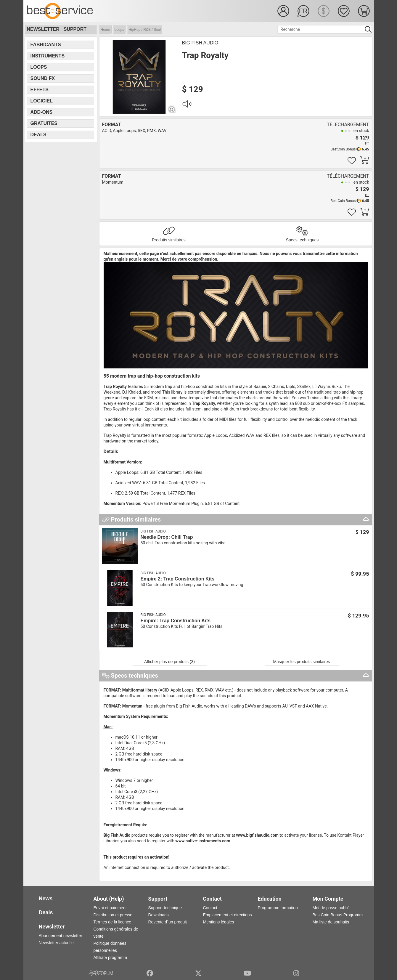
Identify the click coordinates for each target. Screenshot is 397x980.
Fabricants (46, 45)
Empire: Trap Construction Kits (176, 621)
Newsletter (43, 29)
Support (75, 29)
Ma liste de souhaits (331, 922)
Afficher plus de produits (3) (169, 662)
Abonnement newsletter (61, 936)
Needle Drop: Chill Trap (167, 537)
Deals (38, 135)
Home (105, 30)
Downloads (159, 915)
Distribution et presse (113, 915)
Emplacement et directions (228, 915)
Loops (119, 30)
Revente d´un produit (168, 922)
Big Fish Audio (200, 43)
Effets (40, 90)
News (46, 899)
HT (367, 143)
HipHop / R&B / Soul (145, 30)
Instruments (48, 56)
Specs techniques (302, 240)
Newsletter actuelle (56, 943)
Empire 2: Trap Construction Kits (178, 579)
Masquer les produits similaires (301, 662)
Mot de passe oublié (331, 908)
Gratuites (44, 123)
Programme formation (278, 908)
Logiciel (42, 101)
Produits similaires (169, 240)
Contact (210, 908)
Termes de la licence (112, 922)
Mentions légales (219, 922)
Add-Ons (42, 112)
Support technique (165, 908)
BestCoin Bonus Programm (338, 915)
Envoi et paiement (110, 908)
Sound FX (43, 78)
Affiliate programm (110, 957)
